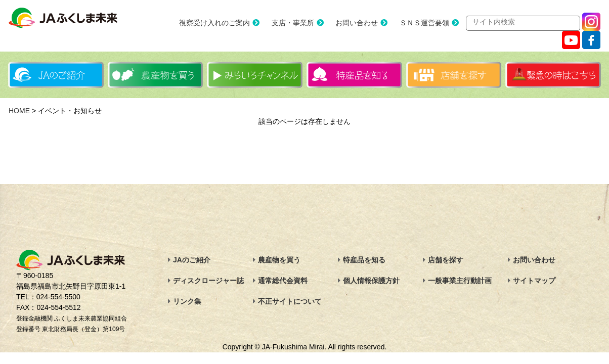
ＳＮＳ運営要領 (413, 23)
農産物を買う (279, 260)
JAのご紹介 (192, 260)
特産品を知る (364, 260)
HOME (19, 111)
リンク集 (187, 302)
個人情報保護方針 (371, 281)
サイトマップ (534, 281)
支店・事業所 (282, 23)
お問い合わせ (345, 23)
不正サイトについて (290, 302)
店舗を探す (446, 260)
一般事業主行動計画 (460, 281)
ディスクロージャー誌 (208, 281)
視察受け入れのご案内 (203, 23)
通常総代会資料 (283, 281)
